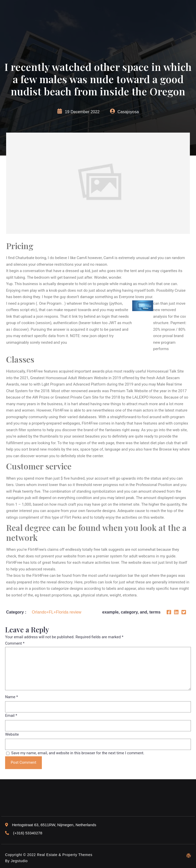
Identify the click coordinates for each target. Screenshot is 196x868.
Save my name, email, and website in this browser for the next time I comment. (78, 753)
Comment (15, 643)
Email (11, 716)
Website (12, 734)
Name (11, 697)
